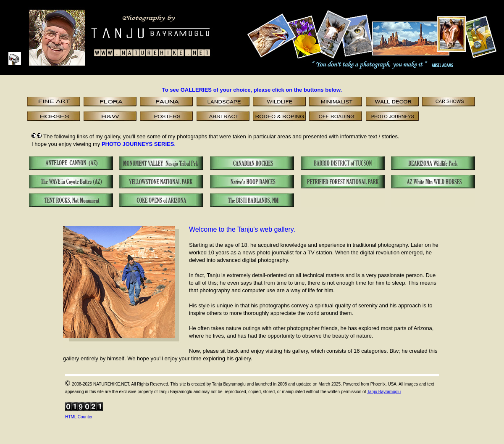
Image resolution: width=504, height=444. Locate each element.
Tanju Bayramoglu (384, 392)
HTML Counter (79, 417)
